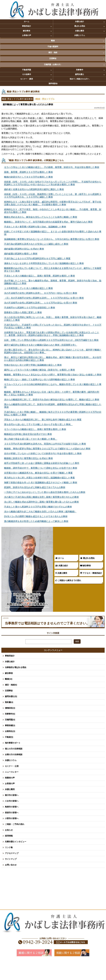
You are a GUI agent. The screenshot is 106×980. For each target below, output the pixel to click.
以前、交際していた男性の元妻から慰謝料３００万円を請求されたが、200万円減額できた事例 (51, 340)
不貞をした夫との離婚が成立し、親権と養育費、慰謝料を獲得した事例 (39, 276)
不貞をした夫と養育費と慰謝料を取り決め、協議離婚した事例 (35, 227)
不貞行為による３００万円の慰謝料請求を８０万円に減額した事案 (37, 259)
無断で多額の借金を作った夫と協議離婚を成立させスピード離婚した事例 (41, 483)
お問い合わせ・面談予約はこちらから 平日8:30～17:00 (53, 642)
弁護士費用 (80, 31)
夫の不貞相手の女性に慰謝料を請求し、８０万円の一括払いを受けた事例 (41, 293)
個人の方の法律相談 (14, 767)
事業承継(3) (10, 744)
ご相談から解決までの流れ (68, 580)
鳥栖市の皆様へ (12, 825)
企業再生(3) (10, 750)
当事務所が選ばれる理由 (16, 686)
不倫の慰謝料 (53, 47)
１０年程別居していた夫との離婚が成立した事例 (28, 288)
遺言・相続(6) (11, 703)
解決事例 (26, 31)
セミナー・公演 (12, 785)
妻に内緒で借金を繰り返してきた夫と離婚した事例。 (31, 439)
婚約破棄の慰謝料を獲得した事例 (21, 254)
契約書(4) (9, 721)
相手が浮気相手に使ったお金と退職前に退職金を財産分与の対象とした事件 (42, 463)
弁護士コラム (80, 35)
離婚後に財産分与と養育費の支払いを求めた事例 (28, 458)
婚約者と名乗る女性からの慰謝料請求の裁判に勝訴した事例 (34, 189)
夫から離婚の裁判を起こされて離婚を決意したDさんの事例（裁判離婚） (40, 512)
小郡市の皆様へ (12, 837)
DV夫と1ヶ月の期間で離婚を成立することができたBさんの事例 (36, 516)
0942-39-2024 (39, 623)
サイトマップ (11, 878)
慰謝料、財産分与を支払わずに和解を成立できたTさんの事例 (35, 487)
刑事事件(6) (10, 732)
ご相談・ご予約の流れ (15, 843)
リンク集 (9, 866)
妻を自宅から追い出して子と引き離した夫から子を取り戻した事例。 (38, 424)
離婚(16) (9, 698)
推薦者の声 (10, 796)
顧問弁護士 (80, 74)
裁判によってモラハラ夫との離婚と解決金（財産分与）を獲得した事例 (39, 370)
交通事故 (53, 58)
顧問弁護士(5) (11, 715)
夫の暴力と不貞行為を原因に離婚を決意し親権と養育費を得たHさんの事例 (41, 497)
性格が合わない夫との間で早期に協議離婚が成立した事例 (33, 365)
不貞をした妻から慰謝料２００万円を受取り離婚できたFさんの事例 (38, 507)
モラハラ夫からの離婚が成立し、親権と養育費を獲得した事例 (35, 429)
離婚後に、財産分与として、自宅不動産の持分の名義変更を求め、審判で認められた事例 (48, 222)
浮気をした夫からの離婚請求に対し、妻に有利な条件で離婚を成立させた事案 (43, 420)
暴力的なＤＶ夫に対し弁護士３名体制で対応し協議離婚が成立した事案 (39, 478)
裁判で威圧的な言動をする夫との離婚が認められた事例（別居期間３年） (41, 345)
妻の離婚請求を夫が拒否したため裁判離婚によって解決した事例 (36, 521)
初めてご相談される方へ (80, 79)
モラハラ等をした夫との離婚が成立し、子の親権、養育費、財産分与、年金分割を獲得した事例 (52, 167)
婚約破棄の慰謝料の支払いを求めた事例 (24, 249)
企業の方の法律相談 (14, 773)
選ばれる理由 (80, 26)
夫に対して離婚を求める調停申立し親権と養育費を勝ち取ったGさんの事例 (41, 502)
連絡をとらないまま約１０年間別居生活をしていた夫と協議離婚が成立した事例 (44, 263)
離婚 (53, 41)
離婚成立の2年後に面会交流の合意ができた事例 (28, 434)
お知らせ (9, 849)
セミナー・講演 (27, 79)
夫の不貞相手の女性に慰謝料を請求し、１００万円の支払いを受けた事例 (41, 303)
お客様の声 (27, 35)
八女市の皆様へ (12, 820)
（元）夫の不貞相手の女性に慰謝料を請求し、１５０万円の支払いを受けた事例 (44, 298)
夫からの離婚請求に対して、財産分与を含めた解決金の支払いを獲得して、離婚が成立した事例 (52, 400)
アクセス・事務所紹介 (91, 573)
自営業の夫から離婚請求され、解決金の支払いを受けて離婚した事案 (38, 473)
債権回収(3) (10, 727)
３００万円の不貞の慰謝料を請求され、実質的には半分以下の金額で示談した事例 (45, 444)
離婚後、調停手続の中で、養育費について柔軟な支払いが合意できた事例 (41, 468)
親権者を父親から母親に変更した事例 (23, 312)
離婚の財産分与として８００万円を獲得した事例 (28, 177)
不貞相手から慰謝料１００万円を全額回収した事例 (30, 308)
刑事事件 (80, 70)
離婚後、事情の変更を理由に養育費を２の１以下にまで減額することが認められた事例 (47, 449)
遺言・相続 (53, 52)
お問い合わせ (11, 883)
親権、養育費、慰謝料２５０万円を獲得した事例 (28, 172)
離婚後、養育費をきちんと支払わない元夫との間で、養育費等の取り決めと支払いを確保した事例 (53, 375)
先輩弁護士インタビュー (16, 860)
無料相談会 (53, 83)
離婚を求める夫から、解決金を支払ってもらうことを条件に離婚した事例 (41, 217)
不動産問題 (27, 70)
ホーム (27, 22)
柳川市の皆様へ (12, 814)
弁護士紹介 (80, 22)
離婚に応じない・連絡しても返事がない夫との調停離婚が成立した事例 (39, 380)
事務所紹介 (27, 26)
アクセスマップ (12, 872)
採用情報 (9, 854)
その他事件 (27, 74)
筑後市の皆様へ (12, 831)
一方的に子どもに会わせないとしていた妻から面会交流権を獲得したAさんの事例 (45, 492)
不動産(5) (9, 756)
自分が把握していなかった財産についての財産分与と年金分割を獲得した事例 (43, 453)
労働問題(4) (10, 738)
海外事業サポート (13, 762)
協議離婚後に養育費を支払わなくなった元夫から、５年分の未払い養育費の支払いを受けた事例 (52, 239)
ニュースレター (12, 791)
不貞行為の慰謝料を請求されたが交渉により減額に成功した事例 (36, 244)
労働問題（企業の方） (53, 65)
